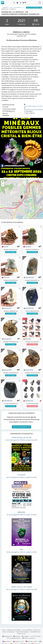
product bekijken (11, 252)
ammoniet (7, 308)
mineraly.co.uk (18, 641)
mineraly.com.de (32, 641)
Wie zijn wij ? (37, 630)
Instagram (25, 636)
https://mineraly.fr (30, 638)
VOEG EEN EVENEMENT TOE (21, 427)
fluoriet (6, 277)
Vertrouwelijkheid (27, 630)
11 (23, 7)
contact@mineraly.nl (15, 638)
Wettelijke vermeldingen (14, 630)
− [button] (3, 185)
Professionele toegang (22, 632)
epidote (27, 246)
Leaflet (25, 218)
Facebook (17, 636)
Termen (4, 630)
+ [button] (3, 182)
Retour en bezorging (8, 632)
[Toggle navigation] (40, 3)
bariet (5, 246)
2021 (11, 7)
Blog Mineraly (7, 636)
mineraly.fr (7, 641)
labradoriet (29, 277)
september (17, 7)
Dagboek (6, 7)
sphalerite (28, 401)
